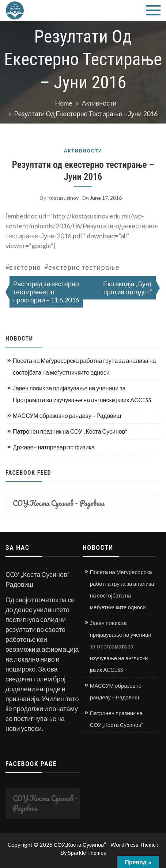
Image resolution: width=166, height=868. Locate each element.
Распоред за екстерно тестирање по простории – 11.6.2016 (46, 292)
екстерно (25, 267)
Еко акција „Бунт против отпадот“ (128, 288)
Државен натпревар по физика (54, 447)
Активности (83, 151)
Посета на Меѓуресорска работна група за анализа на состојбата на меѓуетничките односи (84, 366)
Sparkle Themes (87, 853)
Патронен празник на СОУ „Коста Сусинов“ (70, 431)
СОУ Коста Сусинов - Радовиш (59, 503)
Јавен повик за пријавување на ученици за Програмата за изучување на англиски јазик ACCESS (82, 394)
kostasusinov (63, 198)
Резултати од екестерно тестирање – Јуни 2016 (83, 171)
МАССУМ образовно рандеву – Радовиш (67, 415)
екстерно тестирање (84, 267)
